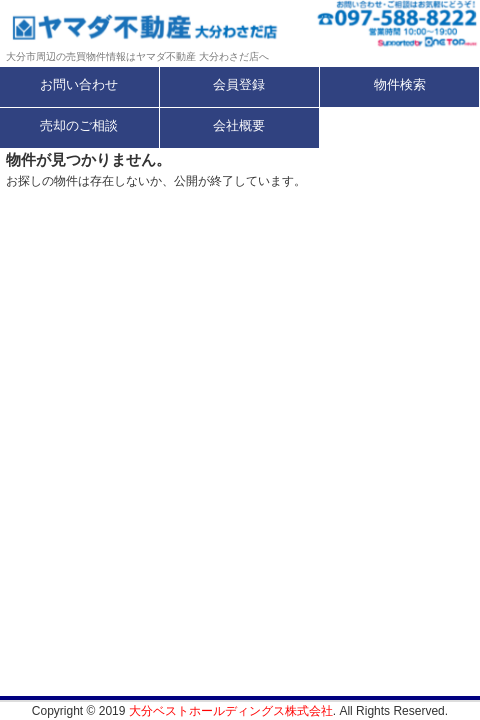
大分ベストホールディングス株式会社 (231, 711)
